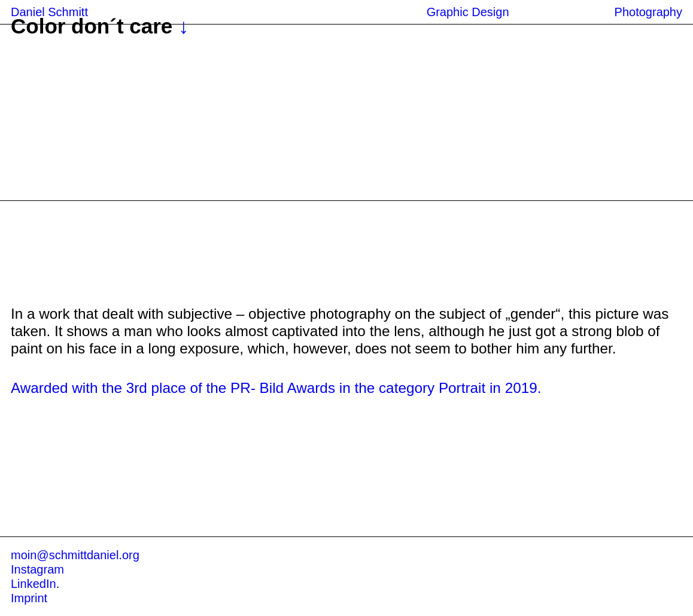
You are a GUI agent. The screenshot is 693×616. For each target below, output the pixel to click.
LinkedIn (34, 584)
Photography (648, 12)
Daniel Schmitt (49, 12)
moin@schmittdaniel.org (75, 555)
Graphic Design (468, 12)
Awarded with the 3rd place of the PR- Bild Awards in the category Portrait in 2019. (276, 388)
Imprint (29, 598)
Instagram (37, 569)
